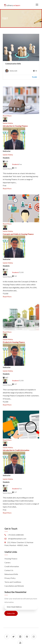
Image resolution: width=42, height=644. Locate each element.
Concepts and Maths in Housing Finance (18, 234)
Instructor (7, 151)
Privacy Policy (10, 578)
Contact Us (9, 570)
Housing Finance (11, 559)
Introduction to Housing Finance (15, 126)
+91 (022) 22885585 (16, 535)
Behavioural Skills (11, 574)
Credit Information (12, 566)
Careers (8, 562)
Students (6, 158)
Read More (7, 116)
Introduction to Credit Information (16, 450)
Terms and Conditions (13, 582)
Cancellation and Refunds (14, 586)
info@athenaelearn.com (17, 539)
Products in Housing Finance (14, 342)
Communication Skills (13, 64)
